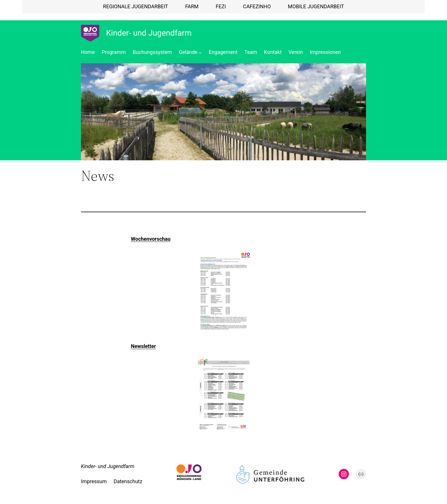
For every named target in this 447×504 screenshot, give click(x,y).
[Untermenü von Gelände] (200, 52)
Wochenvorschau (151, 239)
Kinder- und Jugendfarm (149, 33)
